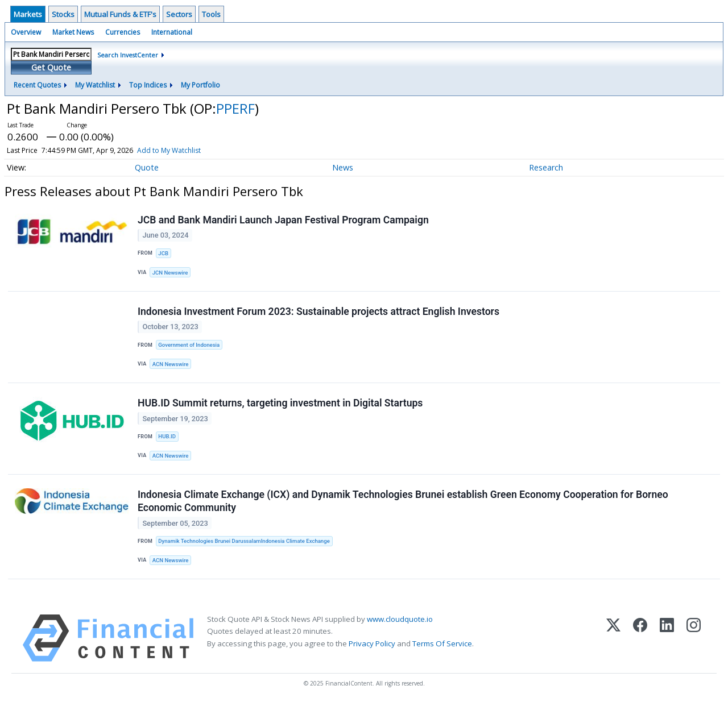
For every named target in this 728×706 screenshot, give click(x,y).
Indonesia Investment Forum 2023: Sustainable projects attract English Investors (318, 312)
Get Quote (51, 67)
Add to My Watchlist (189, 150)
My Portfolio (200, 85)
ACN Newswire (171, 364)
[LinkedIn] (667, 639)
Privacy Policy (372, 643)
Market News (73, 32)
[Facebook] (640, 639)
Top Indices (148, 85)
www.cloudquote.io (400, 620)
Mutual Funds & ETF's (120, 14)
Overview (26, 32)
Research (546, 167)
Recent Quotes (37, 85)
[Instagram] (694, 639)
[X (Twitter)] (613, 639)
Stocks (63, 14)
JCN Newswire (170, 273)
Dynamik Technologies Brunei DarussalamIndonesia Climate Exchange (244, 541)
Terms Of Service (442, 643)
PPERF (235, 108)
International (172, 32)
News (343, 167)
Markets (28, 14)
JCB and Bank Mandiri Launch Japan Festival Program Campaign (283, 220)
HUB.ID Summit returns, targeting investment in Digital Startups (280, 403)
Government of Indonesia (189, 345)
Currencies (123, 32)
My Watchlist (95, 85)
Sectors (179, 14)
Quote (147, 167)
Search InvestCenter (128, 55)
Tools (211, 14)
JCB (163, 253)
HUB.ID (167, 436)
